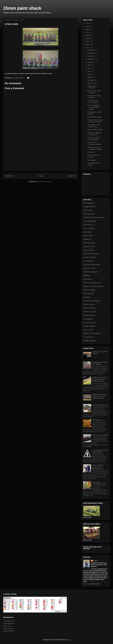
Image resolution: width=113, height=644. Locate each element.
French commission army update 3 (94, 139)
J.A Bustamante (89, 261)
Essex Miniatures (9, 624)
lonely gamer (88, 279)
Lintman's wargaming (90, 272)
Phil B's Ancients (89, 304)
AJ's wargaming (89, 203)
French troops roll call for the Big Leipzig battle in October (100, 379)
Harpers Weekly (89, 250)
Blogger (68, 640)
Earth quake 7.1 (98, 420)
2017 (88, 26)
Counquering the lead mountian (94, 217)
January (90, 83)
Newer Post (9, 176)
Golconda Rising (89, 243)
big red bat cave (89, 214)
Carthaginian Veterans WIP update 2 (100, 363)
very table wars (88, 337)
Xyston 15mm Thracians (92, 87)
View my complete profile (92, 584)
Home (41, 176)
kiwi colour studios (89, 268)
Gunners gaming (89, 246)
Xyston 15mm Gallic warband (94, 97)
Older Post (72, 176)
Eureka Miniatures (9, 631)
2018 (88, 23)
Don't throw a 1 (88, 225)
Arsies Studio (88, 210)
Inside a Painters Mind (91, 254)
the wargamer (88, 319)
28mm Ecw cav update (100, 435)
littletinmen (87, 275)
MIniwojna (87, 297)
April (89, 74)
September (91, 59)
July (89, 65)
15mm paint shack (22, 8)
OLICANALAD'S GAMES (92, 301)
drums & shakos (89, 228)
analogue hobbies (89, 207)
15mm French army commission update (95, 148)
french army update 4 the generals (94, 134)
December (91, 50)
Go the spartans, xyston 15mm (93, 101)
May (89, 71)
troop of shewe (88, 330)
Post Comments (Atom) (45, 182)
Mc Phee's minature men (92, 283)
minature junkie (88, 294)
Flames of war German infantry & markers (95, 121)
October (90, 56)
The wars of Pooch (90, 323)
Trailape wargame (89, 326)
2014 (88, 35)
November (91, 53)
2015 (88, 32)
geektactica (87, 239)
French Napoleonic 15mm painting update (94, 107)
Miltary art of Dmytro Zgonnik (93, 286)
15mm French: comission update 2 (95, 143)
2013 (88, 38)
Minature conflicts (89, 290)
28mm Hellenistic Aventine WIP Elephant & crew (98, 467)
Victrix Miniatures (9, 621)
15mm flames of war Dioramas (94, 92)
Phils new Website (89, 308)
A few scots (91, 152)
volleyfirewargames (90, 341)
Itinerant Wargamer (90, 257)
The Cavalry (91, 160)
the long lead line (89, 315)
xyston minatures (9, 628)
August (90, 62)
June (89, 68)
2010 (88, 47)
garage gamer (88, 236)
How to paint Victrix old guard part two (100, 451)
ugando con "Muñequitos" (92, 333)
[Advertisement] (40, 155)
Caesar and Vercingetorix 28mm (99, 483)
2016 (88, 29)
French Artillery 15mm (95, 130)
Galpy (95, 561)
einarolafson (87, 232)
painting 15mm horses (95, 117)
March (90, 77)
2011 (88, 44)
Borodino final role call (100, 405)
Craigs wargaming (89, 221)
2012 (88, 41)
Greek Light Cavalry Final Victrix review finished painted (99, 396)
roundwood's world (90, 312)
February (91, 80)
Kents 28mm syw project (92, 265)
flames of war (8, 626)
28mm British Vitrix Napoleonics (93, 126)
